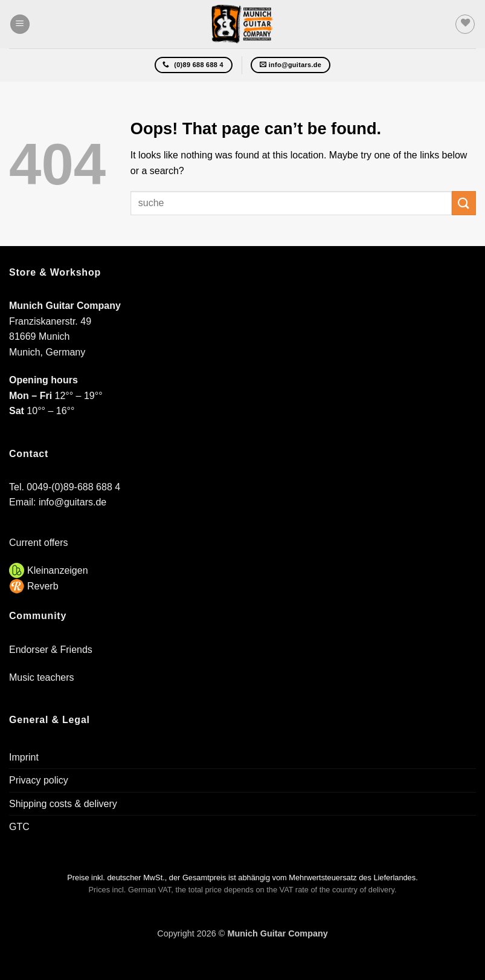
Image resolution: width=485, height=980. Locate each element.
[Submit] (464, 203)
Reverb (43, 586)
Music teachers (42, 677)
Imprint (24, 757)
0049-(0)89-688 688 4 (73, 487)
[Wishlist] (465, 24)
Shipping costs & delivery (63, 804)
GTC (19, 827)
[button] (20, 24)
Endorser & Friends (51, 650)
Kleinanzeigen (58, 570)
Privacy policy (39, 780)
